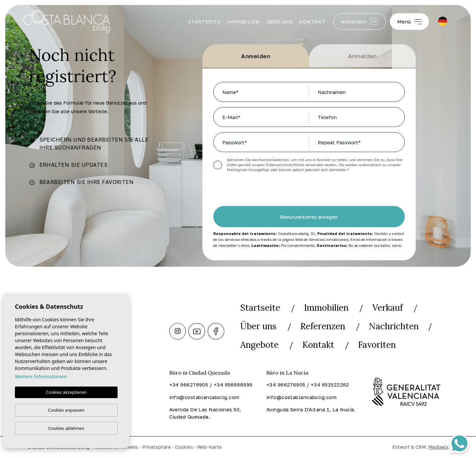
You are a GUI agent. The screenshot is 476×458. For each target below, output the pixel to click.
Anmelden (359, 22)
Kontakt (312, 22)
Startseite (204, 22)
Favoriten (377, 345)
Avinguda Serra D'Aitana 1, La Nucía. (311, 409)
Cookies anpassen (66, 410)
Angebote (259, 345)
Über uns (280, 22)
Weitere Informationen (41, 377)
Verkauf (388, 308)
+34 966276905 (189, 385)
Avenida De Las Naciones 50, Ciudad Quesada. (205, 413)
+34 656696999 (233, 385)
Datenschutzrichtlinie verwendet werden (301, 165)
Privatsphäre (157, 447)
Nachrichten (394, 326)
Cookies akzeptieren (66, 392)
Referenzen (323, 326)
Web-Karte (209, 447)
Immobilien (243, 22)
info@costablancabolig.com (204, 397)
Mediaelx (439, 447)
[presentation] (249, 192)
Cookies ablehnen (66, 428)
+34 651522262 (330, 385)
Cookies (184, 447)
